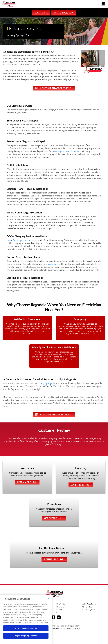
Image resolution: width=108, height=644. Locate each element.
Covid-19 (60, 610)
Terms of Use (87, 613)
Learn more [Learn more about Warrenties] (26, 482)
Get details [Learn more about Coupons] (53, 518)
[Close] (48, 599)
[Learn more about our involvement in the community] (54, 356)
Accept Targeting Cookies (26, 628)
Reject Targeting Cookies (26, 636)
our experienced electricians (67, 151)
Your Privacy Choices (89, 610)
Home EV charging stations (19, 240)
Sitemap (60, 613)
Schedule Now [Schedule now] (64, 13)
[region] (26, 619)
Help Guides (61, 604)
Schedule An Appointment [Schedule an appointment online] (53, 88)
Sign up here (53, 559)
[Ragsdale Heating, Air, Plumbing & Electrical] (8, 4)
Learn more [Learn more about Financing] (80, 485)
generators (53, 264)
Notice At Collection (89, 604)
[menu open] (103, 4)
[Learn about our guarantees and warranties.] (27, 328)
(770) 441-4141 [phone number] (41, 13)
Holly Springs (46, 383)
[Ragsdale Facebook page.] (54, 618)
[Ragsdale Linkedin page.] (59, 618)
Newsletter (61, 607)
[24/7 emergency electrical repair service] (81, 328)
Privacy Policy (87, 607)
